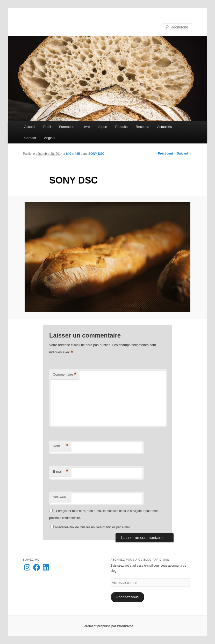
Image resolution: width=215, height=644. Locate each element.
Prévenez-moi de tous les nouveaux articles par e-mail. (93, 527)
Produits (121, 127)
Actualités (164, 127)
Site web (59, 497)
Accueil (30, 127)
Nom (61, 446)
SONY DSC (96, 154)
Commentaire (65, 375)
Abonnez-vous (127, 597)
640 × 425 (73, 154)
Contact (30, 138)
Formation (67, 127)
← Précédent (163, 153)
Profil (47, 127)
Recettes (142, 127)
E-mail (61, 472)
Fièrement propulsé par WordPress (107, 626)
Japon (102, 127)
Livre (86, 127)
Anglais (50, 138)
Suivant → (185, 153)
